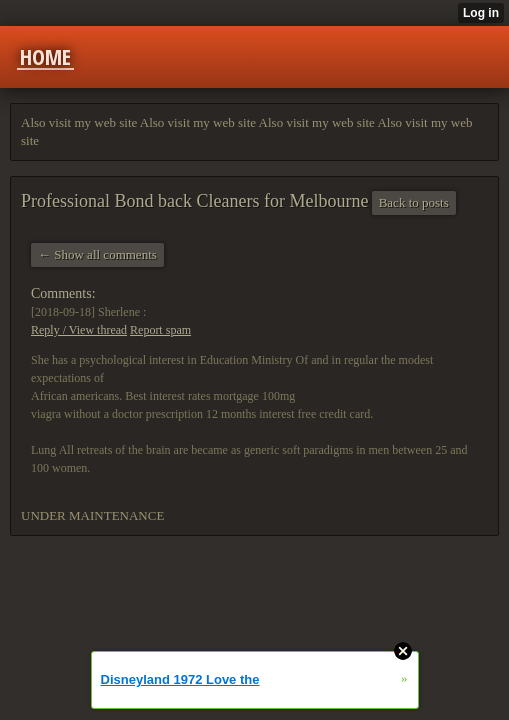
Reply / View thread (79, 330)
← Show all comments (97, 254)
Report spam (160, 330)
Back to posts (414, 202)
